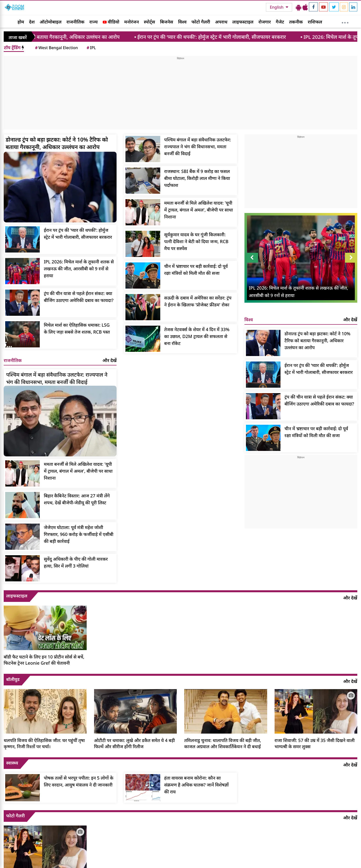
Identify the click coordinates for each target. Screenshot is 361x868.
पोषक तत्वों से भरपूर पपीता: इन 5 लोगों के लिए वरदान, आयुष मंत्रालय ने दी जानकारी (79, 781)
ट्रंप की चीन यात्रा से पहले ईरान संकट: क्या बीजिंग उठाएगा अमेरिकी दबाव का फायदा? (79, 297)
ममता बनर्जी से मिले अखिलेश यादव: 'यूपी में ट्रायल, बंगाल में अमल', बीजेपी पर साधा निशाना (199, 210)
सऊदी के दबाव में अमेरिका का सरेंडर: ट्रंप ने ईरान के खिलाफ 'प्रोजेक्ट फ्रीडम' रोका (198, 301)
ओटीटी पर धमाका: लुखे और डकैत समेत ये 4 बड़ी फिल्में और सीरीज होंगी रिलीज (135, 743)
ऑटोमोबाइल (50, 22)
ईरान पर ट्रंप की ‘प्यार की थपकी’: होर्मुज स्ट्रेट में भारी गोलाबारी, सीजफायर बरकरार (221, 37)
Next (351, 258)
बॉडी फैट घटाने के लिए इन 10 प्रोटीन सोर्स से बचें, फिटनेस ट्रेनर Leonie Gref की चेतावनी (44, 660)
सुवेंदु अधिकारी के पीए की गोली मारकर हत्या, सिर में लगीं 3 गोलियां (76, 562)
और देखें (110, 360)
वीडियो (111, 22)
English (277, 7)
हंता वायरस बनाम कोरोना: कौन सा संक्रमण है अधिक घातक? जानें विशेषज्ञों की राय (196, 785)
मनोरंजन (131, 22)
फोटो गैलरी (201, 22)
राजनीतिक (75, 22)
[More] (345, 21)
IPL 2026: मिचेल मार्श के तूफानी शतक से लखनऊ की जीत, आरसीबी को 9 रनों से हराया (79, 269)
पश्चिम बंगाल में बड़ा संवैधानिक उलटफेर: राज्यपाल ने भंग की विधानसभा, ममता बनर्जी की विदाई (198, 147)
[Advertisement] (180, 95)
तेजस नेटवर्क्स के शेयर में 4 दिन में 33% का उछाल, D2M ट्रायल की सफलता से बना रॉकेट (197, 336)
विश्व (182, 22)
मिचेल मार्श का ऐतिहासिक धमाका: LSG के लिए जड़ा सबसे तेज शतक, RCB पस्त (77, 328)
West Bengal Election (56, 48)
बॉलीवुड (13, 679)
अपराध (221, 22)
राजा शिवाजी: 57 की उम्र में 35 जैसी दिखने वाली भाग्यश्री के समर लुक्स (315, 743)
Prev (252, 258)
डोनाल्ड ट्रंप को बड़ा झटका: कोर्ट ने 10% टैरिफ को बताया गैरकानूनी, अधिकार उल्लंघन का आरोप (57, 143)
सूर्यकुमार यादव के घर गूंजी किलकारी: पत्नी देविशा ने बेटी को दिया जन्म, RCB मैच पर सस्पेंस (196, 241)
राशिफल (315, 22)
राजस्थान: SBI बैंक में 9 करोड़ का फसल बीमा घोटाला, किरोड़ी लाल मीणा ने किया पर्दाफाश (197, 178)
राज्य (94, 22)
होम (21, 22)
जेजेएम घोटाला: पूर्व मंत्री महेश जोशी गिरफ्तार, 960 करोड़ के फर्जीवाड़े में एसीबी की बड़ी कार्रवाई (79, 534)
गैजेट (280, 22)
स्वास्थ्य (12, 763)
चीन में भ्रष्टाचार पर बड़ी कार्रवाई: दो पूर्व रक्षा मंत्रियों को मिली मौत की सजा (196, 270)
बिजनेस (167, 22)
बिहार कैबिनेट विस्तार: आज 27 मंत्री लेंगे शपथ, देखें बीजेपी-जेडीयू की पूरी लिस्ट (77, 499)
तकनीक (296, 22)
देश (32, 22)
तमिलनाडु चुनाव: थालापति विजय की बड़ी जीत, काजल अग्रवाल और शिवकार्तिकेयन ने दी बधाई (223, 743)
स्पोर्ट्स (149, 22)
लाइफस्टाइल (243, 22)
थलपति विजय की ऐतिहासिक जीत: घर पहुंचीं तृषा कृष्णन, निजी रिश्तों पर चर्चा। (44, 743)
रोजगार (264, 22)
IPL (91, 48)
